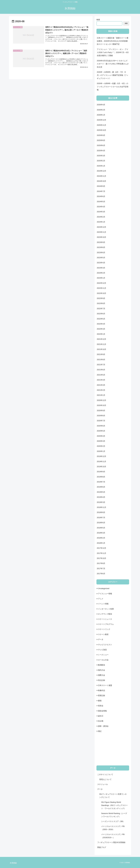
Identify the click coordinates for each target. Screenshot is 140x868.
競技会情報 (102, 711)
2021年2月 (101, 390)
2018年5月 (101, 528)
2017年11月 (101, 553)
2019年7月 (101, 482)
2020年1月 (101, 451)
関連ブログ (102, 847)
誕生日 (101, 716)
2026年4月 (101, 105)
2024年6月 (101, 196)
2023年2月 (101, 273)
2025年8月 (101, 140)
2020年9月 (101, 411)
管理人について (105, 779)
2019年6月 (101, 487)
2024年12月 (101, 171)
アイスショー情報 (105, 594)
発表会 (101, 706)
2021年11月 (101, 344)
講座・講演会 (103, 726)
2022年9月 (101, 298)
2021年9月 (101, 354)
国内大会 (101, 670)
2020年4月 (101, 436)
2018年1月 (101, 543)
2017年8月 (101, 563)
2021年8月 (101, 360)
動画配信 (101, 665)
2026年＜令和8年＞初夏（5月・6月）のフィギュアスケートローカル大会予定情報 (113, 87)
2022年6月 (101, 314)
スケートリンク (104, 629)
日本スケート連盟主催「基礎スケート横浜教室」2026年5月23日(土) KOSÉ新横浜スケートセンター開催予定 (113, 41)
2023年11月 (101, 232)
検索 (98, 20)
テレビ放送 (102, 650)
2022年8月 (101, 303)
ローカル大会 (103, 660)
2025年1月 (101, 166)
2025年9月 (101, 135)
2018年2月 (101, 538)
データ (101, 639)
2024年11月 (101, 176)
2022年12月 (101, 283)
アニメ (101, 599)
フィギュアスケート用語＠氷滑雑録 (111, 842)
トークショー (103, 655)
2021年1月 (101, 395)
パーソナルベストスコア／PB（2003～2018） (113, 828)
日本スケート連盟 (105, 685)
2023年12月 (101, 227)
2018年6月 (101, 523)
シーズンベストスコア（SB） (113, 821)
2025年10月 (101, 130)
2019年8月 (101, 477)
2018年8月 (101, 512)
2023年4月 (101, 263)
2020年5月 (101, 431)
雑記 (100, 731)
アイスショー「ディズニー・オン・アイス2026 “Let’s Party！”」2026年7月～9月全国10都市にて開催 (113, 52)
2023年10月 (101, 237)
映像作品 (101, 690)
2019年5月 (101, 492)
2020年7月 (101, 421)
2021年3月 (101, 385)
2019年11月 (101, 462)
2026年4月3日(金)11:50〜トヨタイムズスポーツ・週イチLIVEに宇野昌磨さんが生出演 (113, 64)
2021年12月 (101, 339)
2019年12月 (101, 456)
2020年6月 (101, 426)
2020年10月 (101, 405)
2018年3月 (101, 533)
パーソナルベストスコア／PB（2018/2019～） (113, 836)
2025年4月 (101, 151)
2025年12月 (101, 120)
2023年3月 (101, 268)
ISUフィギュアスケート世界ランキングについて (113, 796)
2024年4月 (101, 207)
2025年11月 (101, 125)
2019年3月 (101, 502)
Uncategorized (104, 588)
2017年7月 (101, 569)
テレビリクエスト (105, 645)
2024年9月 (101, 186)
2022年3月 (101, 329)
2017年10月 (101, 558)
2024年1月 (101, 222)
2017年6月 (101, 574)
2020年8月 (101, 416)
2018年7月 (101, 518)
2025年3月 (101, 156)
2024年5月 (101, 202)
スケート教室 (103, 634)
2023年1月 (101, 278)
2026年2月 (101, 110)
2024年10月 (101, 181)
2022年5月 (101, 319)
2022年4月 (101, 324)
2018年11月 (101, 507)
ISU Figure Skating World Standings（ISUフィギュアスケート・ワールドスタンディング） (114, 805)
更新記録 (101, 696)
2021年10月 (101, 349)
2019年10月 (101, 467)
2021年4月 (101, 380)
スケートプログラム (106, 624)
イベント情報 (103, 604)
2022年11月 (101, 288)
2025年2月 (101, 161)
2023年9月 (101, 242)
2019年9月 (101, 472)
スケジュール (103, 784)
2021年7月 (101, 365)
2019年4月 (101, 497)
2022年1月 (101, 334)
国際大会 (101, 675)
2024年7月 (101, 191)
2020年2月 (101, 446)
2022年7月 (101, 309)
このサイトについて (105, 775)
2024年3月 (101, 212)
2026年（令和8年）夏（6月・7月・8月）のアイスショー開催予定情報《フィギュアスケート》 (113, 75)
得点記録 (101, 680)
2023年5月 (101, 258)
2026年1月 (101, 115)
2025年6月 (101, 145)
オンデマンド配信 (105, 614)
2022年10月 (101, 293)
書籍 (100, 701)
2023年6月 (101, 253)
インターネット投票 (106, 609)
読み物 (101, 721)
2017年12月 (101, 548)
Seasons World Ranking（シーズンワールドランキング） (114, 815)
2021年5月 (101, 375)
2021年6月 (101, 370)
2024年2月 (101, 217)
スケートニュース (105, 619)
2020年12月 (101, 400)
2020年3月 (101, 441)
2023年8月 (101, 247)
